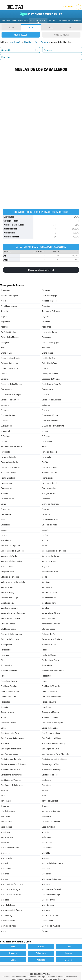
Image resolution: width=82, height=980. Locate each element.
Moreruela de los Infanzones (13, 613)
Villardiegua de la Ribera (11, 910)
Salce (3, 728)
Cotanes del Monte (50, 415)
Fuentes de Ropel (49, 483)
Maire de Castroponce (10, 546)
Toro (44, 796)
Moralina (46, 608)
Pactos (52, 21)
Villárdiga (46, 910)
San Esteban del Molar (51, 738)
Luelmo (45, 535)
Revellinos (46, 707)
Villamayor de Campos (51, 879)
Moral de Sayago (8, 592)
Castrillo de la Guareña (52, 384)
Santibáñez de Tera (50, 775)
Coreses (45, 410)
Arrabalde (46, 322)
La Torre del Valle (49, 525)
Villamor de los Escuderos (12, 884)
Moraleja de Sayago (9, 598)
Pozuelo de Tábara (9, 681)
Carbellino (5, 379)
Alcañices (46, 290)
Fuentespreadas (49, 488)
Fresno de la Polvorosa (10, 467)
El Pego (45, 431)
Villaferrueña (6, 858)
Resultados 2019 (38, 21)
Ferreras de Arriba (9, 457)
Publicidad (32, 977)
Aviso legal (41, 977)
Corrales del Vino (8, 415)
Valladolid (41, 960)
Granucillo (5, 509)
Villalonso (5, 874)
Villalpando (47, 874)
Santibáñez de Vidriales (11, 780)
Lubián (4, 535)
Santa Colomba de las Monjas (54, 759)
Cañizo (4, 374)
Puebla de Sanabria (9, 686)
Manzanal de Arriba (9, 556)
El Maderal (5, 431)
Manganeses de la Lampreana (14, 551)
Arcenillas (5, 311)
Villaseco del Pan (8, 921)
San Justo (5, 744)
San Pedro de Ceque (10, 754)
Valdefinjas (46, 816)
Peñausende (6, 650)
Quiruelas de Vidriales (51, 697)
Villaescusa (6, 853)
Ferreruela (46, 457)
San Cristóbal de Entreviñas (13, 738)
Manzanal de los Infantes (11, 561)
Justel (3, 520)
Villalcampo (6, 869)
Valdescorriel (6, 822)
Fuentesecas (6, 488)
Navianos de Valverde (51, 624)
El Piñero (46, 436)
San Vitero (46, 785)
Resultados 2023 (20, 21)
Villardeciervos (48, 900)
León (69, 947)
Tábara (45, 790)
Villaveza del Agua (9, 926)
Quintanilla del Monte (10, 691)
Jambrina (46, 514)
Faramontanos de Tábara (12, 447)
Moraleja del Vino (49, 592)
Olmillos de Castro (9, 629)
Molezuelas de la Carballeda (13, 582)
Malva (44, 546)
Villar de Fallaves (8, 905)
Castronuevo (47, 389)
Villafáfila (46, 853)
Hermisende (6, 514)
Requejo (4, 707)
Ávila (13, 947)
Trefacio (45, 806)
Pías (3, 660)
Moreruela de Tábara (51, 613)
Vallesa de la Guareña (51, 822)
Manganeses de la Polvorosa (54, 551)
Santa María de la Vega (52, 770)
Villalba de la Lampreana (52, 863)
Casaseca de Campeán (52, 379)
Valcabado (5, 816)
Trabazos (5, 806)
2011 (51, 28)
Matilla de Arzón (49, 561)
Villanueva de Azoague (10, 889)
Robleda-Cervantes (50, 717)
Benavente (46, 337)
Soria (13, 960)
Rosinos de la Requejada (52, 723)
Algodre (4, 301)
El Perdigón (6, 436)
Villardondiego (7, 915)
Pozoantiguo (47, 676)
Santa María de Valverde (11, 775)
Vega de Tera (6, 827)
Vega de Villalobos (50, 827)
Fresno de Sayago (8, 473)
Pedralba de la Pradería (52, 639)
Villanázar (46, 884)
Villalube (4, 879)
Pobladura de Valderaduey (53, 671)
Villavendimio (48, 921)
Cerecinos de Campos (10, 400)
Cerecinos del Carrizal (51, 400)
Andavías (46, 306)
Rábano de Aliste (49, 702)
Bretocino (46, 348)
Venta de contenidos (19, 977)
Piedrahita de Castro (51, 660)
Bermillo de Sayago (50, 342)
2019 (11, 28)
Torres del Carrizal (50, 801)
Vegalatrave (6, 832)
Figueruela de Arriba (10, 462)
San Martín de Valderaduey (53, 744)
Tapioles (4, 796)
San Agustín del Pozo (10, 733)
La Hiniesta (6, 525)
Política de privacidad (55, 977)
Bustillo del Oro (48, 358)
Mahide (45, 540)
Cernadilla (5, 405)
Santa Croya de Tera (51, 764)
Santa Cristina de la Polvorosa (14, 764)
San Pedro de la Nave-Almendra (56, 754)
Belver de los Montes (10, 337)
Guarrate (46, 509)
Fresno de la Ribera (50, 467)
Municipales (21, 35)
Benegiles (5, 342)
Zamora (45, 931)
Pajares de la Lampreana (12, 634)
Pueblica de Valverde (51, 686)
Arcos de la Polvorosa (51, 311)
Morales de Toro (49, 603)
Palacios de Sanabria (10, 639)
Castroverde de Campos (11, 395)
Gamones (46, 499)
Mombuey (46, 582)
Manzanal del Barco (50, 556)
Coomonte (5, 410)
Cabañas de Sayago (9, 363)
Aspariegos (6, 327)
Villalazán (5, 863)
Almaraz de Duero (50, 301)
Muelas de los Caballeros (11, 619)
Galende (4, 494)
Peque (45, 650)
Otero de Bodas (48, 629)
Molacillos (46, 577)
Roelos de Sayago (8, 723)
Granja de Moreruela (51, 504)
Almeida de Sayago (9, 306)
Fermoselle (5, 452)
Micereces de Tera (50, 572)
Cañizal (45, 369)
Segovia (69, 953)
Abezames (5, 290)
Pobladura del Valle (9, 671)
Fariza (44, 447)
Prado (44, 681)
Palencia (13, 953)
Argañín (4, 316)
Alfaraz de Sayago (50, 296)
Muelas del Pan (48, 619)
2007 (71, 28)
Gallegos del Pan (49, 494)
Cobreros (46, 405)
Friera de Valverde (50, 473)
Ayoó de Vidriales (8, 332)
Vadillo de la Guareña (51, 811)
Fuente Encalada (8, 478)
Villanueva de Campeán (52, 889)
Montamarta (47, 587)
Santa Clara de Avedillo (11, 759)
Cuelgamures (6, 426)
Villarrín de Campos (50, 915)
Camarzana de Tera (9, 369)
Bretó (3, 348)
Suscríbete (68, 7)
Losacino (5, 530)
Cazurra (45, 395)
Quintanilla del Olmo (50, 691)
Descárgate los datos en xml (41, 270)
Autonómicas (61, 35)
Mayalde (45, 566)
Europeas (77, 21)
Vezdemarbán (7, 837)
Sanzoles (5, 790)
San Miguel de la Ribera (11, 749)
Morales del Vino (49, 598)
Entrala (4, 441)
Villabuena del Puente (10, 848)
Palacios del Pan (49, 634)
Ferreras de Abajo (49, 452)
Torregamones (7, 801)
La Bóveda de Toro (50, 520)
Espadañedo (47, 441)
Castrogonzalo (7, 389)
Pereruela (5, 655)
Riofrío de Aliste (7, 712)
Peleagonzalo (7, 645)
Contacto (6, 977)
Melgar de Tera (7, 572)
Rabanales (5, 702)
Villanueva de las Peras (11, 895)
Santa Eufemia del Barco (11, 770)
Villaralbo (5, 900)
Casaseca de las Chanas (11, 384)
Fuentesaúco (6, 483)
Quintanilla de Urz (8, 697)
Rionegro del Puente (51, 712)
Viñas (3, 931)
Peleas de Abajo (49, 645)
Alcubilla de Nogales (9, 296)
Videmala (5, 843)
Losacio (45, 530)
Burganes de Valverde (10, 358)
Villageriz (46, 858)
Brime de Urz (47, 353)
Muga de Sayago (8, 624)
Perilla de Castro (49, 655)
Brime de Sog (7, 353)
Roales (4, 717)
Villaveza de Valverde (51, 926)
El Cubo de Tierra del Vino (53, 426)
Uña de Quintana (8, 811)
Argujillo (45, 316)
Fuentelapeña (48, 478)
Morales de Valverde (9, 608)
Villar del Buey (48, 905)
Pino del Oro (47, 665)
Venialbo (46, 832)
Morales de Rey (7, 603)
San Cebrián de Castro (51, 733)
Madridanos (6, 540)
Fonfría (45, 462)
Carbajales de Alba (50, 374)
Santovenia (47, 780)
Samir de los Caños (50, 728)
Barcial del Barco (49, 332)
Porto (3, 676)
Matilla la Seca (7, 566)
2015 (31, 28)
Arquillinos (5, 322)
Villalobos (46, 869)
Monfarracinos (7, 587)
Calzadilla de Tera (49, 363)
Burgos (41, 947)
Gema (3, 504)
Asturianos (46, 327)
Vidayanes (46, 837)
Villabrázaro (47, 843)
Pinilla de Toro (7, 665)
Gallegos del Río (8, 499)
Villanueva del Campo (51, 895)
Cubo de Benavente (50, 421)
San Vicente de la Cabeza (12, 785)
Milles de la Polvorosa (10, 577)
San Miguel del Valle (50, 749)
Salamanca (41, 953)
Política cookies (71, 977)
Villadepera (47, 848)
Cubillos (4, 421)
